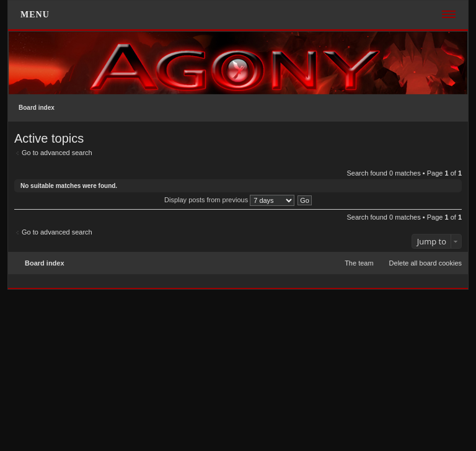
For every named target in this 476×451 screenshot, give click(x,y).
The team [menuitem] (359, 263)
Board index (37, 108)
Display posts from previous (229, 200)
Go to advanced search (57, 153)
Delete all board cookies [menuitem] (425, 263)
